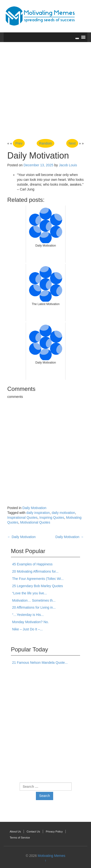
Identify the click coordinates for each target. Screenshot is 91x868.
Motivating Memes (51, 856)
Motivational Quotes (35, 522)
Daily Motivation (34, 508)
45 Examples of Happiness (32, 564)
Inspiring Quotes (52, 518)
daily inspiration (38, 513)
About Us (15, 832)
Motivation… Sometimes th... (34, 600)
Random (45, 143)
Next (72, 143)
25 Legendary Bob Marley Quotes (37, 586)
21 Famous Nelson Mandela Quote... (40, 663)
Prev (19, 143)
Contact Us (33, 832)
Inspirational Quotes (22, 518)
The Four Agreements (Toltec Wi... (38, 579)
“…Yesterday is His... (28, 615)
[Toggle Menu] (77, 38)
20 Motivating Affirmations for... (35, 571)
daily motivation (63, 513)
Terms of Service (20, 838)
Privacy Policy (54, 832)
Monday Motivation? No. (30, 622)
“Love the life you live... (29, 593)
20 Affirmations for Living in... (34, 607)
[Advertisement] (45, 91)
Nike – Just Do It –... (27, 629)
